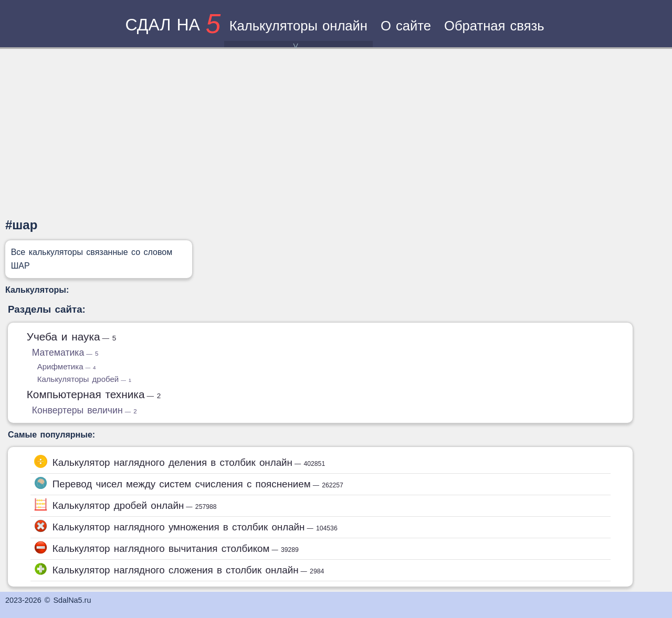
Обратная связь (494, 26)
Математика (65, 353)
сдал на (173, 25)
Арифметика (67, 366)
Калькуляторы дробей (84, 379)
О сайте (406, 26)
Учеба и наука (72, 337)
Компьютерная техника (94, 394)
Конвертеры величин (85, 410)
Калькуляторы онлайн (298, 33)
